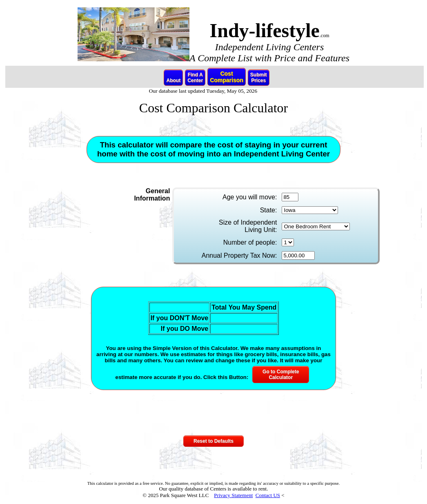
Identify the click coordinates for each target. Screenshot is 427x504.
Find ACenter (195, 78)
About (173, 78)
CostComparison (227, 77)
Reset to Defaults (213, 441)
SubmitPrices (259, 78)
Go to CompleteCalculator (281, 375)
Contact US (268, 495)
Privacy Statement (233, 495)
